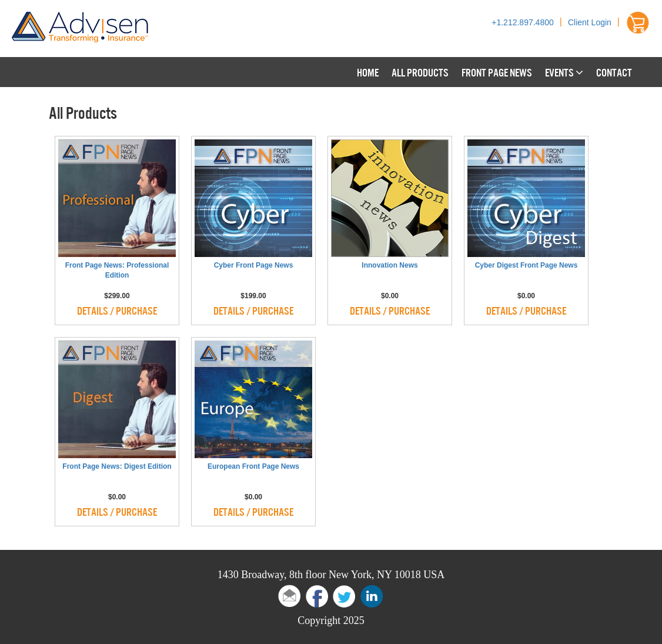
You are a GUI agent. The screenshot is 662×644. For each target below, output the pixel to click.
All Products (420, 72)
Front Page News (497, 72)
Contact (614, 72)
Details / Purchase (117, 310)
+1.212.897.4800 (523, 22)
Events (564, 72)
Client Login (590, 22)
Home (368, 72)
